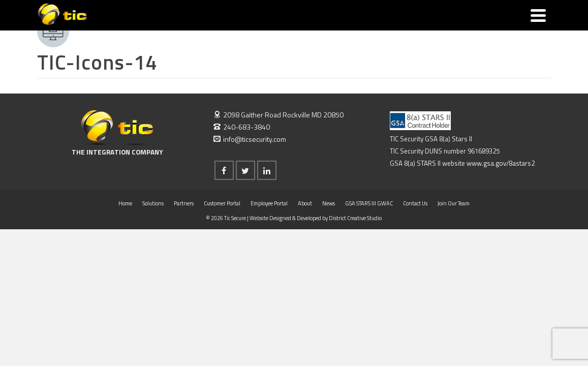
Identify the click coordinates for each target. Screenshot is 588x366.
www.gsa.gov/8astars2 (501, 214)
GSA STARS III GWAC (364, 25)
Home (125, 254)
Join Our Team (460, 25)
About (293, 25)
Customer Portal (222, 254)
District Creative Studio (355, 269)
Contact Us (415, 254)
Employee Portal (269, 254)
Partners (213, 25)
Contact (421, 25)
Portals (255, 19)
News (323, 25)
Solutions (166, 19)
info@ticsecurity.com (250, 190)
